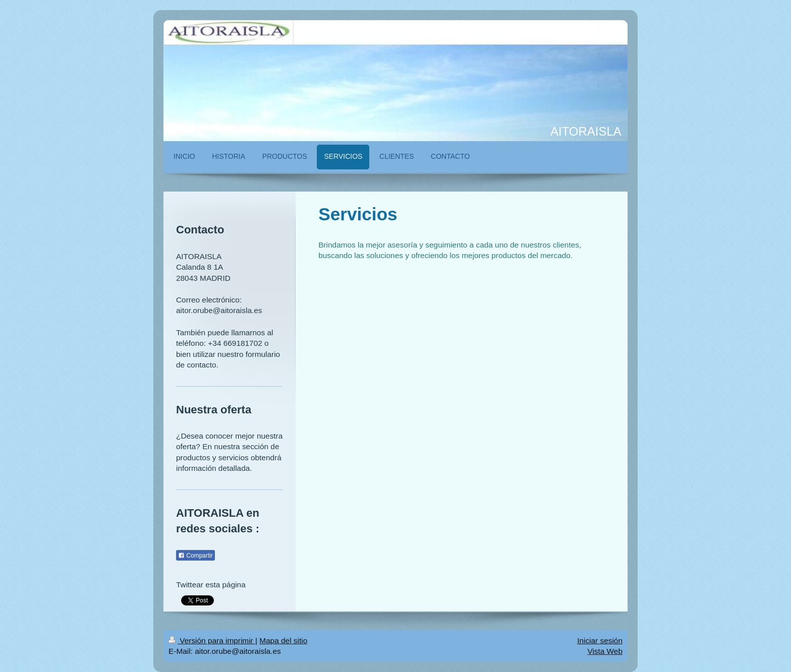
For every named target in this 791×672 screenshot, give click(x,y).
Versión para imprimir (212, 640)
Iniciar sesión (600, 640)
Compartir (195, 556)
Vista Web (605, 651)
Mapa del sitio (283, 640)
